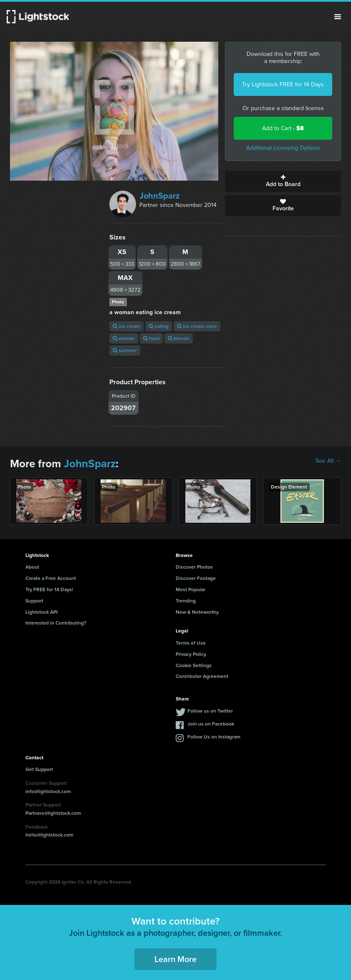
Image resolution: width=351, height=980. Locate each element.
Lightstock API (42, 612)
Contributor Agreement (202, 676)
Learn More (175, 959)
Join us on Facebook (211, 724)
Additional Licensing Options (283, 148)
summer (125, 350)
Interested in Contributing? (56, 623)
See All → (328, 461)
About (32, 567)
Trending (186, 601)
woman (124, 338)
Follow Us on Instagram (214, 737)
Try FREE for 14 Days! (49, 590)
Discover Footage (196, 578)
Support (34, 601)
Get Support (39, 769)
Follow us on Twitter (210, 711)
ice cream (126, 326)
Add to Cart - (283, 128)
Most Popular (191, 590)
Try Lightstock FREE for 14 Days (283, 84)
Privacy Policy (191, 654)
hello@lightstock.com (49, 835)
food (151, 338)
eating (159, 326)
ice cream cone (197, 326)
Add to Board (283, 181)
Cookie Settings (194, 665)
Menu (338, 17)
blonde (179, 338)
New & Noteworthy (197, 612)
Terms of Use (191, 643)
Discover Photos (194, 567)
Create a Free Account (51, 578)
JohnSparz (160, 196)
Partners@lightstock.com (53, 813)
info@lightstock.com (48, 791)
